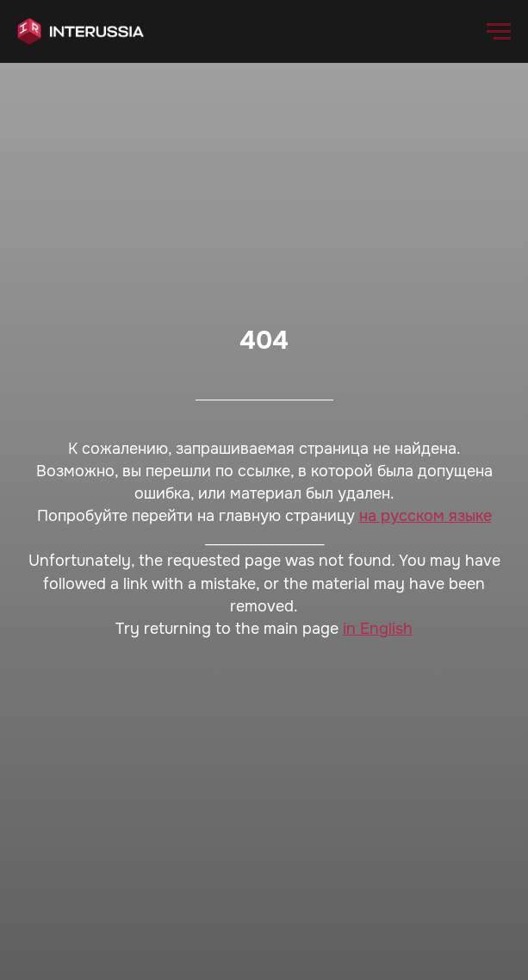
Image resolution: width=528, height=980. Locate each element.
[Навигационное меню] (499, 32)
